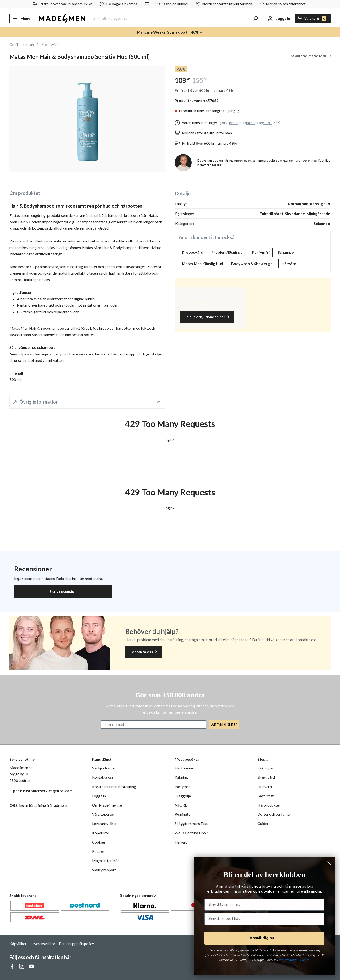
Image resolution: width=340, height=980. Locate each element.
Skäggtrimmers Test (191, 823)
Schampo (286, 252)
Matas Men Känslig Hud (202, 264)
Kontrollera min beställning (114, 787)
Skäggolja (183, 796)
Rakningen (266, 768)
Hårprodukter (269, 805)
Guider (263, 823)
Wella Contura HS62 (191, 833)
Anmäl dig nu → (264, 938)
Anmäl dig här (224, 724)
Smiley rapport (104, 870)
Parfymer (182, 787)
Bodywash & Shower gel (252, 264)
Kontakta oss (144, 652)
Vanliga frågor (104, 768)
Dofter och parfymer (274, 814)
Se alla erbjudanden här (207, 317)
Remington (184, 814)
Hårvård (289, 264)
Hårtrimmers (185, 768)
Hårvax (181, 842)
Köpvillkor (101, 833)
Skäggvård (266, 777)
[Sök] (256, 18)
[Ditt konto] (279, 18)
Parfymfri (261, 252)
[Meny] (21, 18)
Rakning (181, 777)
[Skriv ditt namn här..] (264, 905)
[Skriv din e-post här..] (264, 919)
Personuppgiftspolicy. (294, 960)
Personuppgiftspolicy (76, 944)
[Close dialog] (329, 863)
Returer (98, 851)
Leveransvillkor (104, 823)
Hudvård (265, 787)
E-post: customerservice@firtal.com (41, 791)
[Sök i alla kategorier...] (171, 18)
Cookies (99, 842)
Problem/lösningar (228, 252)
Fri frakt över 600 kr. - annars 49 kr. (205, 90)
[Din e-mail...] (153, 724)
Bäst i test (266, 796)
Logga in (99, 796)
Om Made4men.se (107, 805)
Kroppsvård (193, 252)
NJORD (181, 805)
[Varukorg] (313, 18)
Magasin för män (106, 860)
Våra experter (103, 814)
